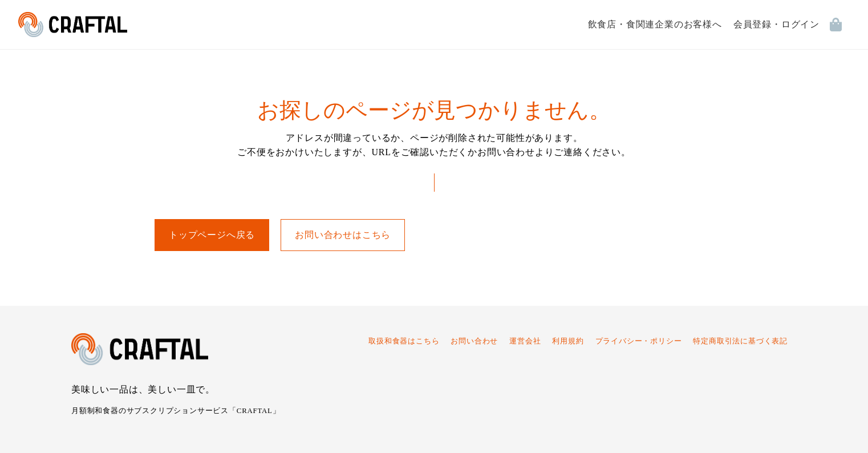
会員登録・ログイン (776, 24)
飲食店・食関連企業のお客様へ (655, 24)
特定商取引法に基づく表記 (740, 341)
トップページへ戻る (212, 235)
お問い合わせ (474, 341)
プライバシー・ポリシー (639, 341)
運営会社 (525, 341)
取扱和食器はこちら (404, 341)
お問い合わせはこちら (343, 235)
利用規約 (568, 341)
